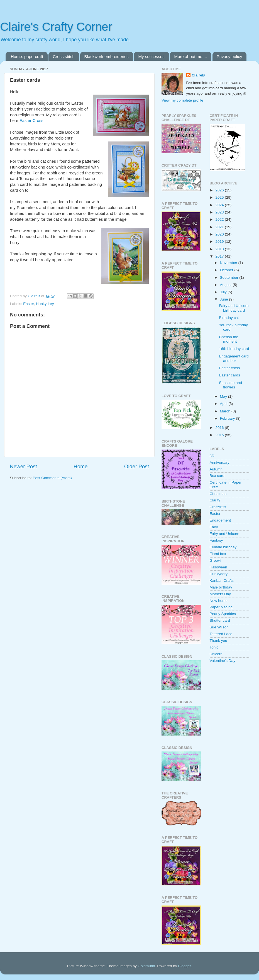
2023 (220, 212)
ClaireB (198, 75)
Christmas (218, 494)
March (226, 411)
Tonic (214, 647)
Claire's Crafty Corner (56, 27)
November (229, 263)
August (226, 285)
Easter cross (229, 368)
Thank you (218, 641)
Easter (28, 304)
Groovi (215, 560)
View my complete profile (182, 100)
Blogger (184, 966)
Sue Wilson (219, 627)
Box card (217, 476)
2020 (220, 234)
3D (212, 456)
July (224, 292)
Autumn (216, 469)
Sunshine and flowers (230, 385)
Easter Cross (31, 121)
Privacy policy (229, 57)
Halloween (218, 567)
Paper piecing (221, 607)
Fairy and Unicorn (225, 534)
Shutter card (220, 620)
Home (80, 466)
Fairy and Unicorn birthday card (234, 308)
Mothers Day (220, 594)
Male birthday (221, 587)
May (224, 396)
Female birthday (223, 547)
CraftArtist (218, 507)
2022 (220, 219)
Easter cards (229, 375)
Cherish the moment (229, 339)
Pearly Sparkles (223, 614)
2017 (220, 256)
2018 (220, 249)
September (230, 278)
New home (219, 601)
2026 (220, 190)
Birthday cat (229, 318)
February (228, 418)
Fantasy (216, 540)
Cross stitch (63, 57)
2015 (220, 435)
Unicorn (216, 654)
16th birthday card (234, 349)
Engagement (220, 520)
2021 (220, 227)
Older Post (137, 466)
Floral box (218, 554)
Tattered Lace (221, 634)
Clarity (215, 500)
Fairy (214, 527)
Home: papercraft (27, 57)
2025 (220, 197)
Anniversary (220, 463)
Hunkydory (45, 304)
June (225, 299)
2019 (220, 242)
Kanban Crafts (222, 581)
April (224, 404)
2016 (220, 428)
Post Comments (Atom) (52, 478)
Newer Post (23, 466)
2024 (220, 205)
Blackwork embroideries (107, 57)
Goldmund (146, 966)
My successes (151, 57)
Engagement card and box (234, 358)
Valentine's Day (223, 661)
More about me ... (190, 57)
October (227, 270)
